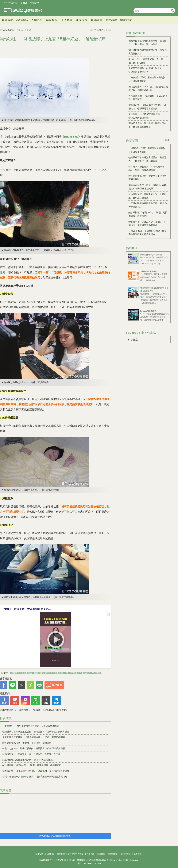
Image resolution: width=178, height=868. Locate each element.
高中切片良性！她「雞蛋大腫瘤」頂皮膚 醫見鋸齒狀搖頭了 (147, 125)
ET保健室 (133, 340)
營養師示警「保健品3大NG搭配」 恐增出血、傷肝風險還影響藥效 (36, 771)
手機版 (24, 3)
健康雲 (23, 11)
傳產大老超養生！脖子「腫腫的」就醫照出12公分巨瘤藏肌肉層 (35, 748)
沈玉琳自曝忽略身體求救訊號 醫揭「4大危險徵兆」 (29, 760)
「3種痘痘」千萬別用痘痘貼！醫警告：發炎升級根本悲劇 (31, 726)
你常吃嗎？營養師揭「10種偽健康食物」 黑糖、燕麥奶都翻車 (34, 737)
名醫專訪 (22, 20)
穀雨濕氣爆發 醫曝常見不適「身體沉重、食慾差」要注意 (31, 754)
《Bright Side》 (71, 137)
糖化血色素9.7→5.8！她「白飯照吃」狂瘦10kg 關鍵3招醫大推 (148, 88)
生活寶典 (96, 673)
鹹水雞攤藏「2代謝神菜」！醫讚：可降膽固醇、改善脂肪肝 (32, 765)
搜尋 (172, 10)
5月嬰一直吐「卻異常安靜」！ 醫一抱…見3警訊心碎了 (147, 61)
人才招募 (50, 854)
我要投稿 (39, 854)
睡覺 (42, 673)
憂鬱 (61, 673)
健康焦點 (7, 20)
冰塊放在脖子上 (18, 673)
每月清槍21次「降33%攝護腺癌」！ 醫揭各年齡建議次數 (148, 116)
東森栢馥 (111, 20)
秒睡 (36, 673)
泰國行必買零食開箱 (149, 271)
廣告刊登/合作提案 (75, 854)
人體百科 (37, 20)
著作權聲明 (126, 854)
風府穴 (87, 673)
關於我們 (61, 854)
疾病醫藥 (67, 20)
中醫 (73, 673)
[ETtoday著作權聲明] (54, 710)
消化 (67, 673)
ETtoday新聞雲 (11, 3)
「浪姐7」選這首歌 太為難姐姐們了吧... (26, 609)
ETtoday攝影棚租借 (148, 311)
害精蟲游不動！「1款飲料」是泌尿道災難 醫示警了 (148, 98)
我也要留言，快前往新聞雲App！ (56, 836)
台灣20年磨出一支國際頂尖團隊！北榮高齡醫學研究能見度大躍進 (35, 777)
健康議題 (82, 20)
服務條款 (101, 854)
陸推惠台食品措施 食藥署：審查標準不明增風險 (27, 743)
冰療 (80, 673)
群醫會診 (52, 20)
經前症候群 (51, 673)
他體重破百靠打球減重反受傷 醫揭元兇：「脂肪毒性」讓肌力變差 (36, 732)
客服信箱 (90, 854)
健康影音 (126, 20)
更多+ (168, 140)
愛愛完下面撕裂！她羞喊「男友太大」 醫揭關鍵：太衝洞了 (148, 70)
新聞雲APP (35, 3)
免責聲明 (138, 854)
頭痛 (30, 673)
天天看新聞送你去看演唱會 (151, 255)
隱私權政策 (113, 854)
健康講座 (96, 20)
